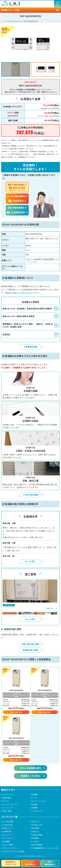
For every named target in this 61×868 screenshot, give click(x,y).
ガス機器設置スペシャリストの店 (45, 848)
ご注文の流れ (8, 825)
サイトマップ (8, 838)
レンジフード (8, 808)
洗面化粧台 (7, 798)
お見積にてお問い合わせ (21, 293)
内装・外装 (7, 811)
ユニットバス (8, 794)
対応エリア (36, 821)
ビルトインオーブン (10, 804)
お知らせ (36, 831)
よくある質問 (8, 821)
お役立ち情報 (37, 835)
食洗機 (35, 804)
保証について (8, 828)
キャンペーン (8, 835)
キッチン (6, 801)
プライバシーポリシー (11, 848)
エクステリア (37, 811)
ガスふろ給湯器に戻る (31, 768)
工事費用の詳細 (30, 347)
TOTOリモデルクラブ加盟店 (14, 851)
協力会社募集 (37, 845)
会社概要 (6, 841)
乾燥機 (35, 808)
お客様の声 (7, 831)
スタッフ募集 (8, 845)
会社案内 (36, 838)
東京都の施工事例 (30, 650)
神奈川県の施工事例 (30, 644)
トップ (3, 21)
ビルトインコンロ (39, 801)
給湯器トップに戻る (30, 776)
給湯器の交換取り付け (15, 21)
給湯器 (35, 794)
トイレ (35, 798)
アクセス (36, 841)
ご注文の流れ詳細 (30, 495)
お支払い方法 (37, 825)
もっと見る (30, 561)
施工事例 (36, 828)
